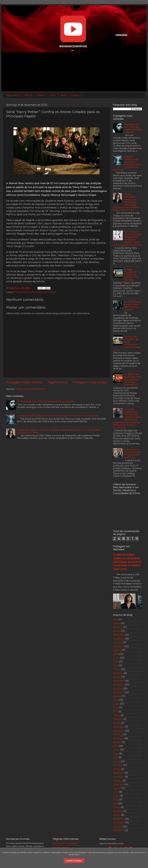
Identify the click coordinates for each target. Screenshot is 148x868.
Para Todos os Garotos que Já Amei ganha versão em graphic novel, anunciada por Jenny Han (127, 238)
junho (116, 658)
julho (116, 654)
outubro (118, 642)
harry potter (29, 292)
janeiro (117, 631)
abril (116, 619)
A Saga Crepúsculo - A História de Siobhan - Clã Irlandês (132, 275)
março (117, 623)
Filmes (41, 95)
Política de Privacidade (65, 843)
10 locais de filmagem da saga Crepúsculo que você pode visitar (127, 343)
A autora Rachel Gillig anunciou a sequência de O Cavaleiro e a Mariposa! (58, 416)
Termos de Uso (61, 847)
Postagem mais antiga (90, 382)
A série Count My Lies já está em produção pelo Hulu (132, 453)
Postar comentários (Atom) (30, 389)
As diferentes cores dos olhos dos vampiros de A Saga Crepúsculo (133, 379)
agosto (117, 650)
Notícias (29, 95)
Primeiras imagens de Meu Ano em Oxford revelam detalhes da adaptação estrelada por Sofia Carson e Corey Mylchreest (127, 418)
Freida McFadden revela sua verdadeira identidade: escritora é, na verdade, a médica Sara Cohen (60, 431)
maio (116, 662)
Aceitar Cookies (74, 861)
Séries (64, 95)
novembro (119, 639)
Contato (75, 95)
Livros (52, 95)
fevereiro (118, 627)
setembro (118, 646)
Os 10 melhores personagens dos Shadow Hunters (133, 306)
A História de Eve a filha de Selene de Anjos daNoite (46, 401)
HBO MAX (43, 292)
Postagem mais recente (24, 382)
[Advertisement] (74, 73)
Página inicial (13, 95)
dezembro (119, 635)
